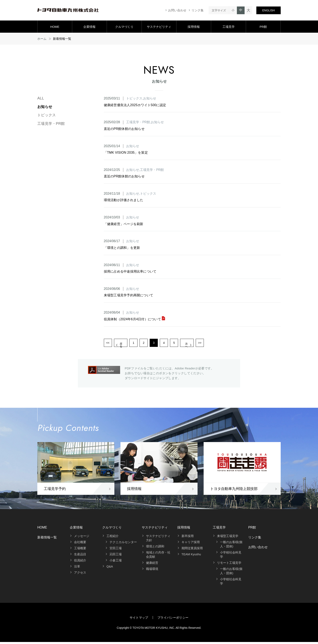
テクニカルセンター (123, 544)
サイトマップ (139, 620)
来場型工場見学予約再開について (129, 295)
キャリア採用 (191, 544)
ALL (41, 98)
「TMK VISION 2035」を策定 (126, 153)
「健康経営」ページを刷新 (124, 224)
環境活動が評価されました (124, 200)
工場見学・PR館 (51, 124)
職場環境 (152, 571)
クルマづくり (124, 27)
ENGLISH (268, 10)
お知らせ (45, 107)
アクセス (80, 574)
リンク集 (198, 10)
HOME (55, 27)
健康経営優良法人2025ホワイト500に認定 (135, 105)
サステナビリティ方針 (158, 540)
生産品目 (80, 556)
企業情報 (89, 27)
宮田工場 (116, 550)
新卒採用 (188, 538)
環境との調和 (155, 548)
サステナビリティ (159, 27)
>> (226, 344)
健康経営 (152, 565)
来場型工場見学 (228, 538)
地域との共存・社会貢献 (158, 557)
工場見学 (229, 27)
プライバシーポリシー (173, 620)
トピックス (47, 115)
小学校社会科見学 (231, 557)
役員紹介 (80, 562)
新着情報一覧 (47, 539)
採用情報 (194, 27)
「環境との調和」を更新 (122, 248)
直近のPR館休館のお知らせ (124, 129)
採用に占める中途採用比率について (130, 271)
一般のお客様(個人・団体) (231, 546)
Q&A (110, 568)
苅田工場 (116, 556)
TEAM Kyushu (191, 556)
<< (109, 344)
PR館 (263, 27)
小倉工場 (116, 562)
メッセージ (82, 538)
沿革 (77, 568)
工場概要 (80, 550)
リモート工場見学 (229, 565)
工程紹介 (113, 538)
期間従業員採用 (192, 550)
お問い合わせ (177, 10)
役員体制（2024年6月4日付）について (135, 319)
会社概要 (80, 544)
